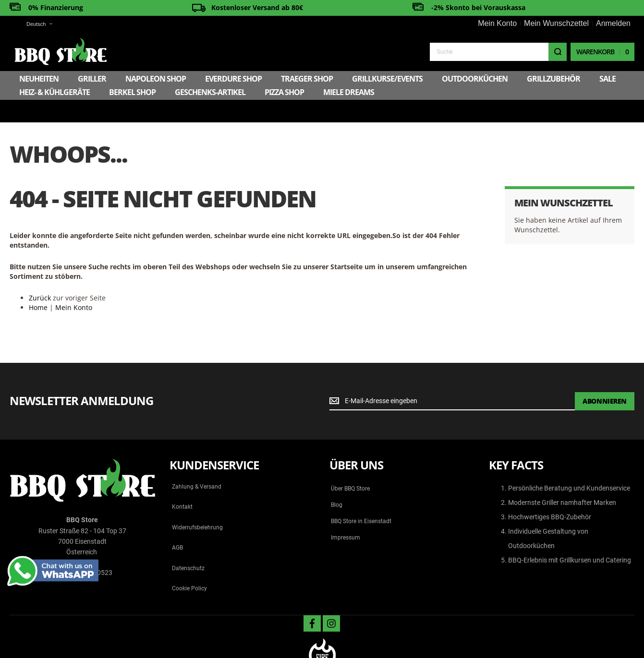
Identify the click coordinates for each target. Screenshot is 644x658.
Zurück (40, 275)
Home (38, 285)
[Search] (558, 52)
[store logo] (61, 52)
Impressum (346, 515)
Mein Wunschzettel (556, 23)
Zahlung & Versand (197, 464)
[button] (33, 24)
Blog (337, 482)
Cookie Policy (189, 566)
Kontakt (182, 484)
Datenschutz (188, 546)
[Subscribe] (605, 379)
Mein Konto (497, 23)
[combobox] (498, 52)
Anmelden (613, 23)
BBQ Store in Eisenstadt (361, 499)
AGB (177, 525)
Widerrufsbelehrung (197, 505)
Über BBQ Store (350, 466)
